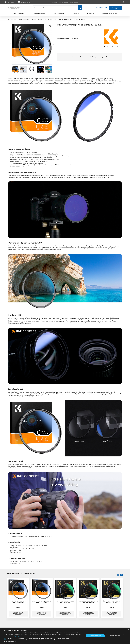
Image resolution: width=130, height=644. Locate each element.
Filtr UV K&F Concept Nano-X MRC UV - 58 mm (88, 602)
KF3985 (112, 608)
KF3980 (42, 608)
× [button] (128, 629)
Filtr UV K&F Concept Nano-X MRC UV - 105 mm (112, 602)
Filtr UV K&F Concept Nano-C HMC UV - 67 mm (18, 602)
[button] (10, 44)
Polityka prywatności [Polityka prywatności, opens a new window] (18, 636)
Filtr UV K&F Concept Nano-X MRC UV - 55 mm (65, 602)
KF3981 (65, 608)
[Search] (57, 8)
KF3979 (18, 608)
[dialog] (65, 636)
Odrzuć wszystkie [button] (115, 636)
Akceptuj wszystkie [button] (95, 636)
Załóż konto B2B (102, 8)
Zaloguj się (116, 8)
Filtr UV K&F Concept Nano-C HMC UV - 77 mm (42, 602)
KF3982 (88, 608)
